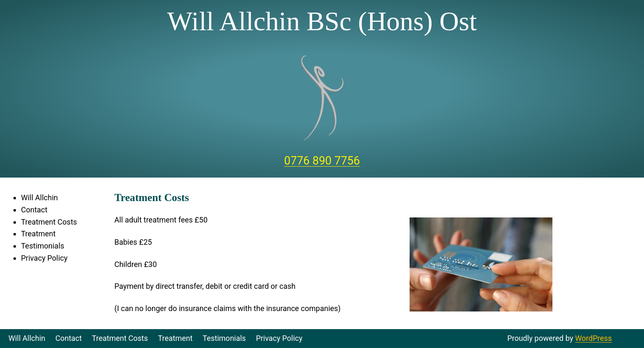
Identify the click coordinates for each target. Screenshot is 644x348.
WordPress (593, 338)
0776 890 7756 (322, 161)
